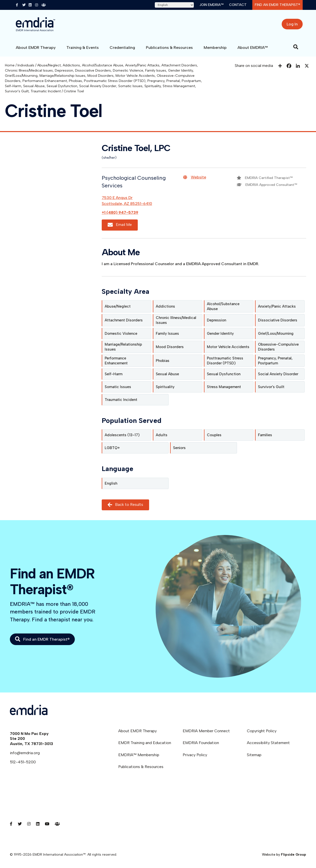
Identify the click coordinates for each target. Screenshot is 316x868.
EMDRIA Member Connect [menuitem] (206, 731)
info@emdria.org (25, 753)
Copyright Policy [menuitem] (262, 731)
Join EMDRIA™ (211, 5)
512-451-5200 (23, 762)
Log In (292, 24)
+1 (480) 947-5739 (120, 212)
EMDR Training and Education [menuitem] (145, 743)
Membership (215, 48)
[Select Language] (174, 5)
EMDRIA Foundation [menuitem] (201, 743)
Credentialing (122, 48)
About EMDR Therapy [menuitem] (138, 731)
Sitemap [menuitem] (254, 755)
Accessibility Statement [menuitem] (268, 743)
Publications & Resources (169, 48)
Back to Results (125, 505)
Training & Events (83, 48)
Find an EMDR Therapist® (277, 5)
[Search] (296, 47)
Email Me (120, 225)
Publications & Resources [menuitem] (141, 767)
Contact (238, 5)
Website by (284, 855)
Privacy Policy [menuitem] (195, 755)
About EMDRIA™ (253, 48)
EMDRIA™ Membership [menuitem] (139, 755)
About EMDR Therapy (36, 48)
